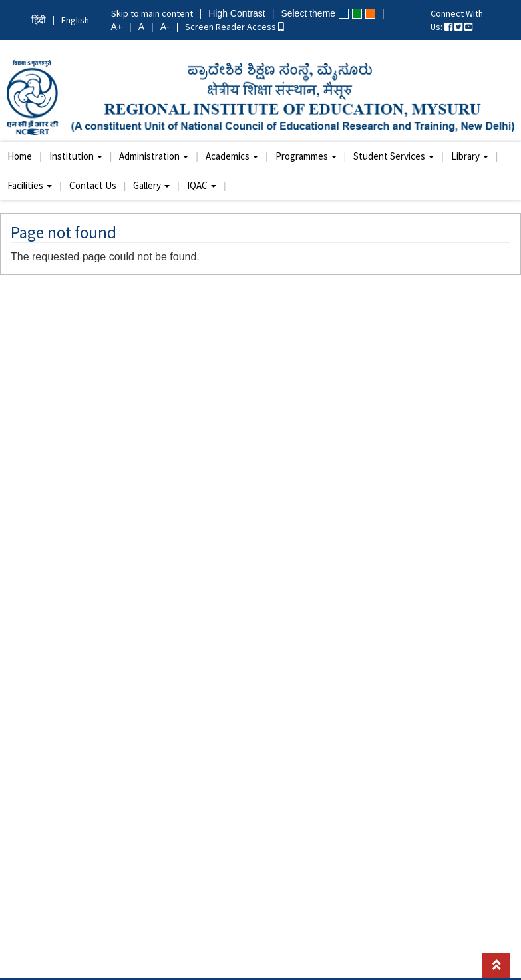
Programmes (306, 156)
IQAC (202, 185)
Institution (76, 156)
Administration (154, 156)
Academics (232, 156)
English (75, 20)
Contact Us (93, 185)
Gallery (151, 185)
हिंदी (39, 20)
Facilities (30, 185)
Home (20, 156)
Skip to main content (152, 13)
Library (470, 156)
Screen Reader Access (235, 27)
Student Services (394, 156)
